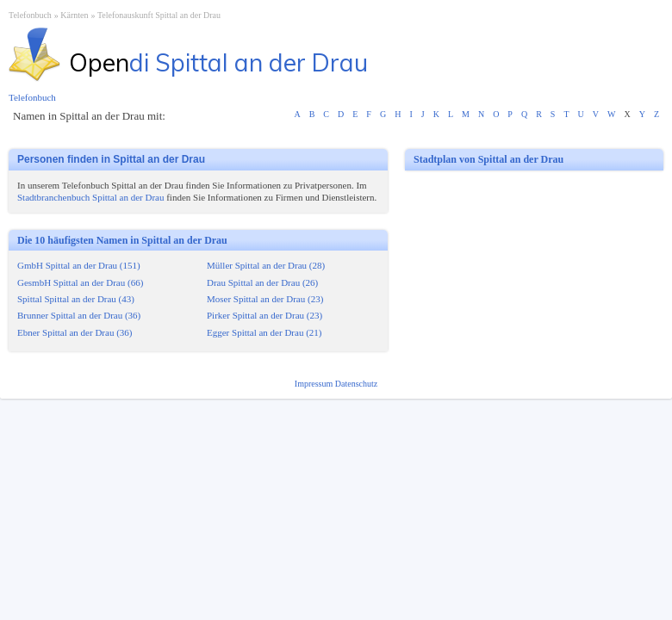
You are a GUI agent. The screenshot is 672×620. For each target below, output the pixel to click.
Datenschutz (356, 384)
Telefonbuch (30, 15)
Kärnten (74, 15)
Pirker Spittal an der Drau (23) (264, 315)
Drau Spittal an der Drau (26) (262, 282)
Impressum (315, 384)
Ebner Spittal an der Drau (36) (75, 332)
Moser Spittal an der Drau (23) (265, 299)
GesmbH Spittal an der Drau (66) (80, 282)
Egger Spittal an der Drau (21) (264, 332)
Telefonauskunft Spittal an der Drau (159, 15)
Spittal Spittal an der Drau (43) (76, 299)
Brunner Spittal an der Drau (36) (79, 315)
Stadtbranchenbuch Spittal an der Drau (90, 197)
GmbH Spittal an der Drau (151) (79, 265)
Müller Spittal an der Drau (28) (266, 265)
